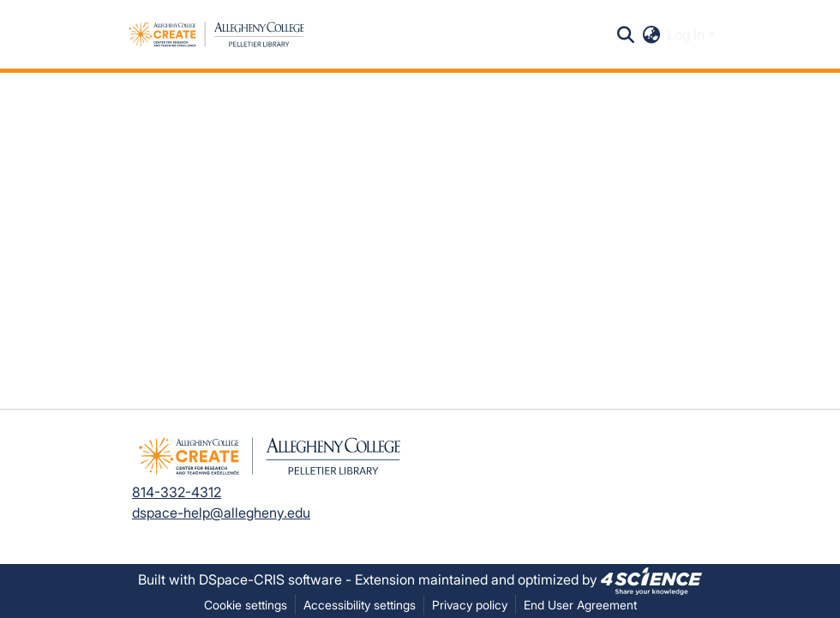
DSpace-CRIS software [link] (270, 579)
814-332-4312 (177, 492)
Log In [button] (687, 34)
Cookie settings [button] (246, 605)
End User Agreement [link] (580, 605)
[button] (216, 34)
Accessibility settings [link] (360, 605)
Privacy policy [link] (470, 605)
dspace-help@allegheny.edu (221, 513)
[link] (651, 579)
